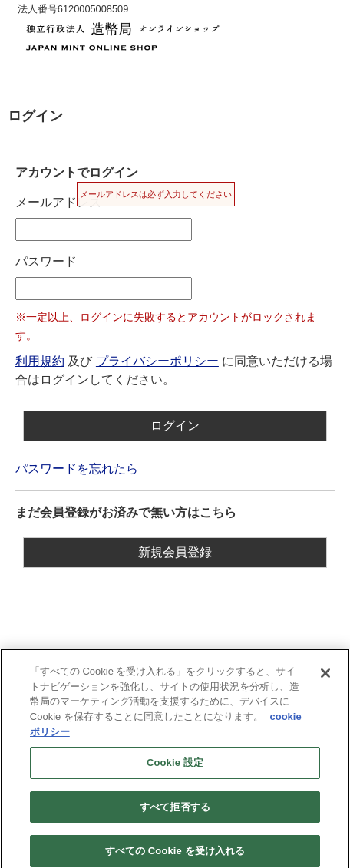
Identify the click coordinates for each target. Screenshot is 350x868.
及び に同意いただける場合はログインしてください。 (174, 370)
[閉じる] (325, 678)
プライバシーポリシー (157, 361)
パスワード (46, 261)
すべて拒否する (175, 812)
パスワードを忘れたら (77, 469)
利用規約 (40, 361)
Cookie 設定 (175, 767)
